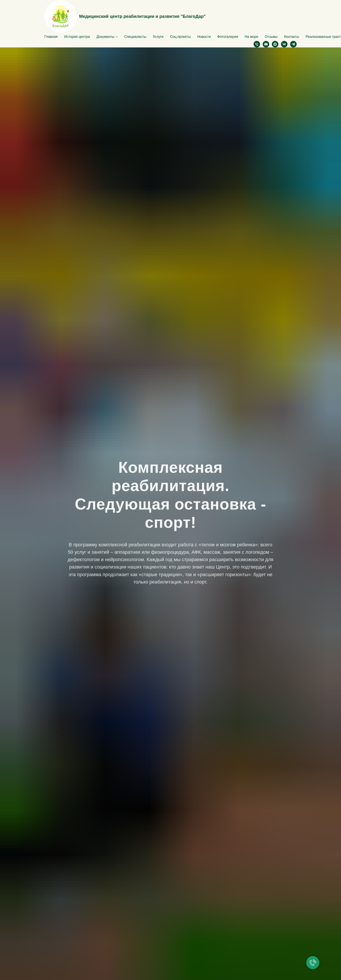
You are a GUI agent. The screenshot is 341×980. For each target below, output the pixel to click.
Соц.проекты (180, 37)
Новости (204, 37)
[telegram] (293, 44)
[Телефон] (257, 44)
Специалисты (135, 37)
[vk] (284, 44)
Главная (51, 37)
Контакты (292, 37)
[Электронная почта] (266, 44)
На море (252, 37)
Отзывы (271, 37)
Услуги (158, 37)
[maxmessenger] (275, 44)
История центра (77, 37)
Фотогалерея (228, 37)
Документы (105, 37)
